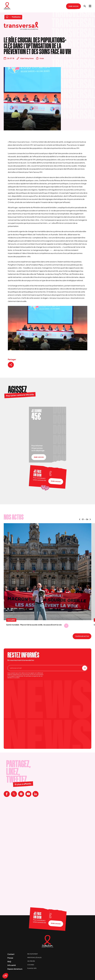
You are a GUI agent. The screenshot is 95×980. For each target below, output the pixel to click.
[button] (5, 976)
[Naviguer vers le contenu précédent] (80, 519)
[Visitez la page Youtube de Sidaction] (28, 794)
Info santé (12, 965)
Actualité (11, 620)
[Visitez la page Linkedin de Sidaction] (36, 794)
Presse (10, 958)
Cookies (31, 965)
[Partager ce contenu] (11, 365)
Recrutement (33, 954)
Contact (11, 954)
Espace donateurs (15, 969)
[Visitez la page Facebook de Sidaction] (7, 794)
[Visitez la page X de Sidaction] (14, 794)
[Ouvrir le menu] (90, 6)
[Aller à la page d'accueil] (7, 6)
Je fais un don (37, 473)
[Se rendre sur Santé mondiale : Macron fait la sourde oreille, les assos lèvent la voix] (66, 626)
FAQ (9, 962)
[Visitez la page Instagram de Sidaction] (21, 794)
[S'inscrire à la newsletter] (85, 668)
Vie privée (31, 961)
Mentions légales (34, 957)
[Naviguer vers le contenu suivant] (90, 519)
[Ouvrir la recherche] (85, 6)
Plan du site (32, 968)
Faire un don (73, 6)
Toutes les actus (82, 636)
